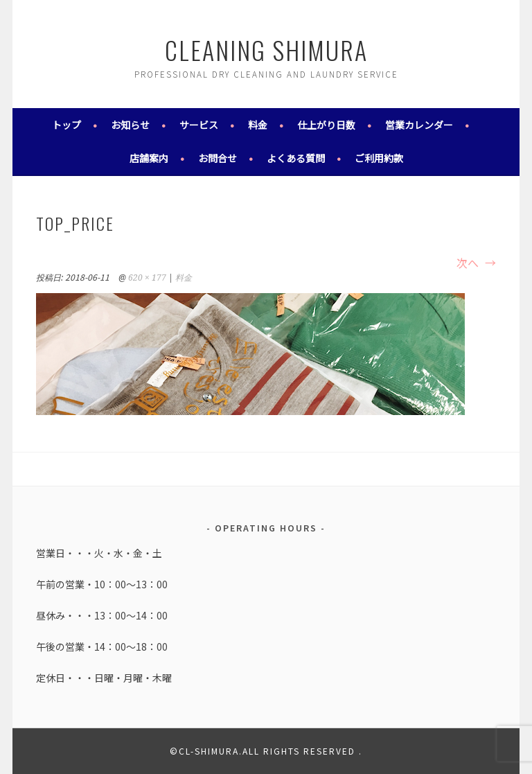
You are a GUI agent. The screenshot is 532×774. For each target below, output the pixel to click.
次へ (476, 263)
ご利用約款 (379, 158)
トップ (66, 125)
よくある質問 (296, 158)
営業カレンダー (419, 125)
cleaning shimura (266, 50)
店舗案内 (149, 158)
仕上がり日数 (326, 125)
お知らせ (130, 125)
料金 (258, 125)
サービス (199, 125)
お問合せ (218, 158)
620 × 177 (147, 278)
